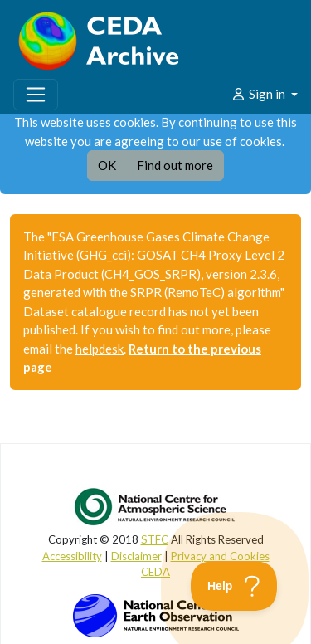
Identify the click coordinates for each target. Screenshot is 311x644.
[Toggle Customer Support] (234, 586)
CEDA (155, 572)
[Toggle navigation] (36, 95)
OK (107, 165)
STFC (155, 539)
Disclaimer (136, 556)
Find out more (175, 165)
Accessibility (72, 556)
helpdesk (100, 349)
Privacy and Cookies (220, 556)
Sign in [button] (259, 94)
